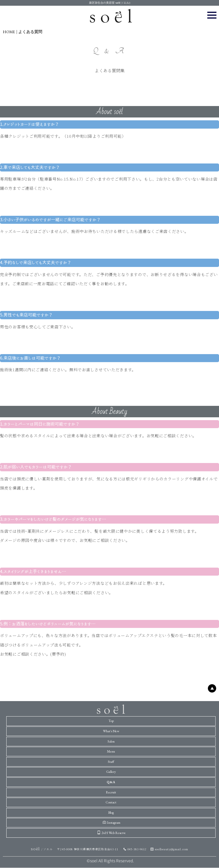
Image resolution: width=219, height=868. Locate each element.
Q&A (111, 782)
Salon (111, 741)
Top (111, 721)
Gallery (111, 772)
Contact (111, 802)
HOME (9, 32)
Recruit (111, 792)
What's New (111, 731)
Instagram (111, 823)
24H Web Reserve (111, 833)
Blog (111, 813)
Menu (111, 751)
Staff (111, 762)
